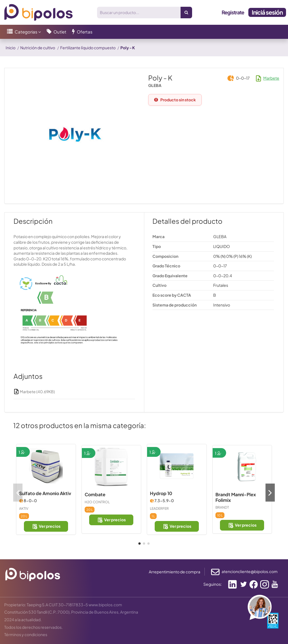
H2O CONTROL (97, 502)
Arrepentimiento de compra (175, 572)
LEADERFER (159, 508)
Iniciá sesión (267, 12)
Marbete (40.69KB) (34, 392)
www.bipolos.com (105, 605)
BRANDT (222, 507)
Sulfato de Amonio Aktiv (45, 493)
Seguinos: (213, 584)
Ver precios (46, 526)
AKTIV (24, 508)
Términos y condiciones (26, 634)
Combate (95, 494)
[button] (24, 32)
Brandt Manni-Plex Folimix (236, 497)
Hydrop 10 (161, 493)
